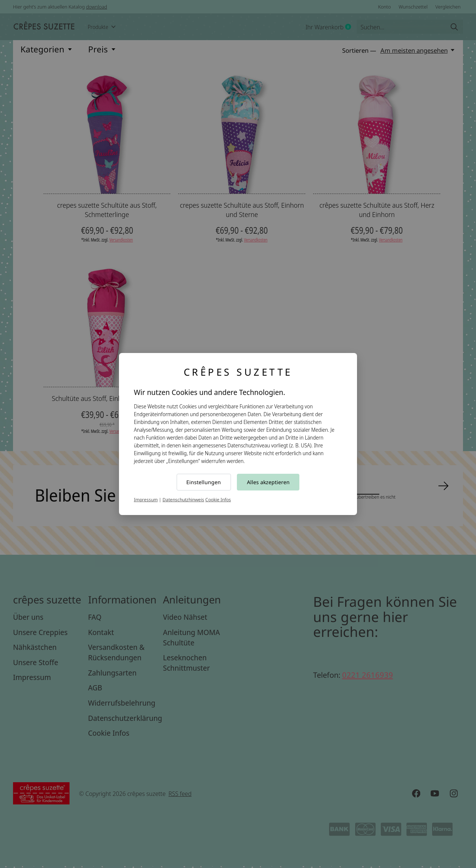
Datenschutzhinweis (183, 500)
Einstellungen (204, 482)
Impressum (146, 500)
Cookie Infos (218, 500)
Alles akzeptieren (268, 482)
